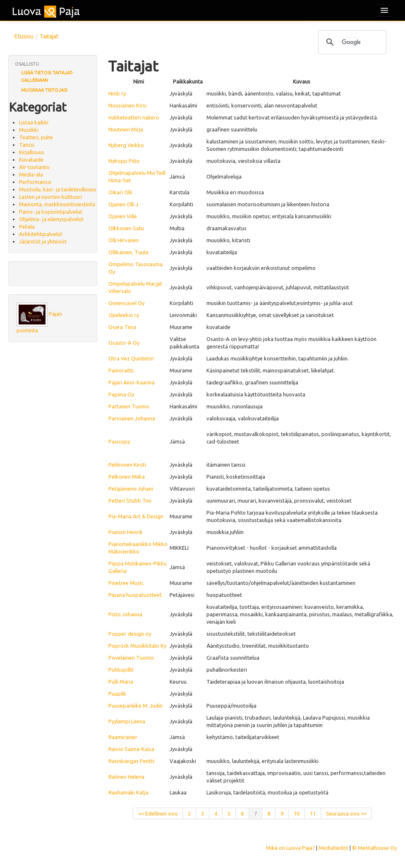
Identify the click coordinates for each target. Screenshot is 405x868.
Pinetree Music (126, 583)
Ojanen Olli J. (124, 204)
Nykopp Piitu (124, 161)
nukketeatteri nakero (134, 117)
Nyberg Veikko (126, 145)
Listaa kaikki (34, 122)
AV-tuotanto (34, 167)
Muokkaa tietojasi (44, 90)
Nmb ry (117, 93)
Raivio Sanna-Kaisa (131, 749)
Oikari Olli (120, 192)
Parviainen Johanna (132, 418)
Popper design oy (130, 634)
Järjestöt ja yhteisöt (43, 241)
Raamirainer (123, 737)
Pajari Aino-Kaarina (132, 382)
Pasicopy (119, 441)
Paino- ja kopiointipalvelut (51, 212)
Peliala (27, 227)
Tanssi (27, 145)
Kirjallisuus (32, 152)
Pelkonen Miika (127, 477)
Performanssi (35, 182)
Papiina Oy (121, 394)
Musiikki (29, 130)
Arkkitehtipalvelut (41, 234)
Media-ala (31, 174)
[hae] (351, 42)
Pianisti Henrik (126, 532)
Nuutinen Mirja (126, 129)
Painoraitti (121, 370)
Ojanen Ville (123, 216)
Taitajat (49, 36)
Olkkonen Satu (126, 228)
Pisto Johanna (125, 614)
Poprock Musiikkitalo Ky (137, 646)
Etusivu (24, 36)
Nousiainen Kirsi (127, 105)
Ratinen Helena (126, 777)
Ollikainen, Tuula (128, 252)
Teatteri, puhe (36, 137)
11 (313, 813)
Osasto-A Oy (124, 343)
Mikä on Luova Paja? (290, 848)
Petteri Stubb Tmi (130, 501)
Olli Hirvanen (124, 240)
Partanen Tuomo (129, 406)
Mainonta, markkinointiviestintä (57, 204)
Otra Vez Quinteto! (131, 358)
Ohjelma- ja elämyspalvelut (51, 219)
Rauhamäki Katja (128, 792)
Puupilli (117, 694)
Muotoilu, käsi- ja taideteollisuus (58, 189)
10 (297, 813)
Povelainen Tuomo (131, 658)
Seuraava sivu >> (346, 813)
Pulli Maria (121, 682)
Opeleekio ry (124, 315)
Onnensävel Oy (126, 303)
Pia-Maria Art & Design (136, 516)
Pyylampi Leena (127, 721)
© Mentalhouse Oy (374, 848)
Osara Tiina (122, 327)
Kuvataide (31, 160)
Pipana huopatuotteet (135, 595)
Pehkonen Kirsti (127, 465)
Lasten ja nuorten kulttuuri (50, 197)
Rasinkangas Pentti (131, 761)
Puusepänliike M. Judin (135, 706)
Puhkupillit (121, 670)
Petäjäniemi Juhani (131, 489)
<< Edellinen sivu (158, 813)
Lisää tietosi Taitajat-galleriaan (47, 76)
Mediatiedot (333, 848)
